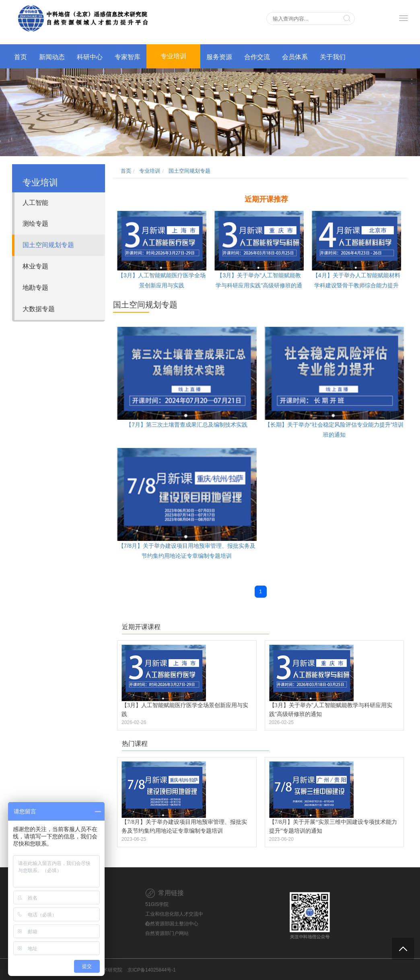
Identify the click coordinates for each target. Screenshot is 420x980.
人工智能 (35, 203)
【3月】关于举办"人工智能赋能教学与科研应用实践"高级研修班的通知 (259, 285)
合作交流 (257, 57)
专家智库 (128, 57)
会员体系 (295, 57)
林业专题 (35, 266)
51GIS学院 (157, 904)
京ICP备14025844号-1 (152, 970)
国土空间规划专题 (48, 245)
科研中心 (90, 57)
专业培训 (173, 56)
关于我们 (333, 57)
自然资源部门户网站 (167, 933)
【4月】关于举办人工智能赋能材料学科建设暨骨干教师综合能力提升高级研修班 (356, 285)
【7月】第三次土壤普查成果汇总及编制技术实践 (187, 425)
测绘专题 (35, 224)
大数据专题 (39, 309)
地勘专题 (35, 288)
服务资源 (219, 57)
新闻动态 (52, 57)
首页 (21, 57)
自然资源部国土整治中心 (172, 924)
